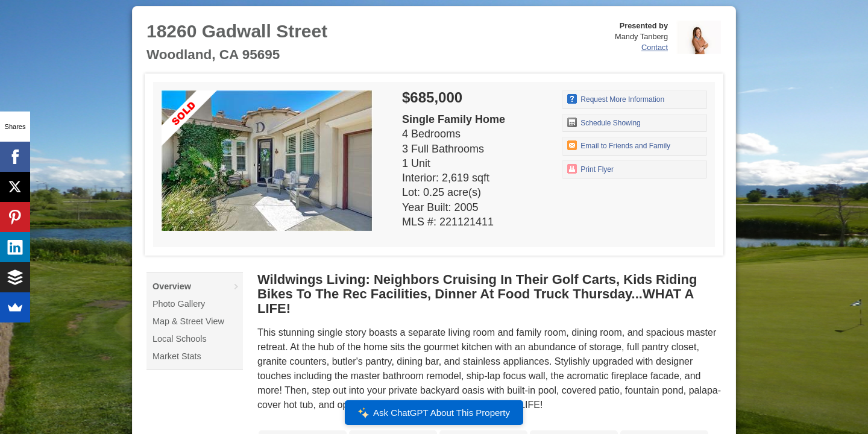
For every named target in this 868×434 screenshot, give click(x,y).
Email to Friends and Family (619, 145)
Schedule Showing (604, 122)
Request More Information (616, 99)
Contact (655, 47)
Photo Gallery (179, 304)
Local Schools (180, 339)
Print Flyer (590, 169)
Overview (172, 286)
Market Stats (177, 356)
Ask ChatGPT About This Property (434, 413)
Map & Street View (188, 321)
